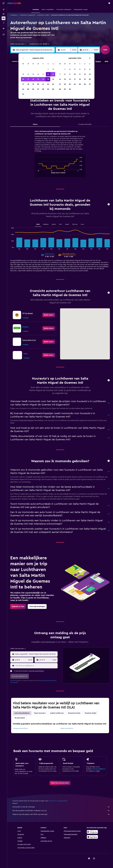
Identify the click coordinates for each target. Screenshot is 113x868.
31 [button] (23, 94)
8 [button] (48, 74)
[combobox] (18, 44)
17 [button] (23, 84)
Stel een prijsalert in (99, 769)
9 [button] (53, 74)
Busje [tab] (67, 224)
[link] (49, 315)
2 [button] (53, 69)
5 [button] (33, 74)
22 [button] (48, 84)
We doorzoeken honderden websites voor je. (61, 811)
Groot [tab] (54, 224)
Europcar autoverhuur (21, 728)
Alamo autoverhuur (67, 728)
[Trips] (4, 29)
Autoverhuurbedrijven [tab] (22, 713)
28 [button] (43, 89)
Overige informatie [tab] (85, 124)
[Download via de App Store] (92, 837)
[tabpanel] (60, 156)
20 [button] (38, 84)
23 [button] (53, 84)
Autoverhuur (14, 15)
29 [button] (48, 89)
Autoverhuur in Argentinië (27, 15)
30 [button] (53, 89)
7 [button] (43, 74)
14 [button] (43, 79)
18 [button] (28, 84)
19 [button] (33, 84)
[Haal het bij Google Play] (92, 832)
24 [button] (23, 89)
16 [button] (53, 79)
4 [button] (28, 74)
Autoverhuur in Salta (43, 15)
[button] (4, 3)
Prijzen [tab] (35, 124)
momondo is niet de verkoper (61, 807)
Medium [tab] (46, 224)
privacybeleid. (14, 682)
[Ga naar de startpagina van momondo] (14, 3)
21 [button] (43, 84)
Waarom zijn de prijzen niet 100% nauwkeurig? (61, 814)
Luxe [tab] (82, 224)
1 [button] (48, 69)
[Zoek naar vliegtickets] (4, 10)
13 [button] (38, 79)
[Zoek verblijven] (4, 14)
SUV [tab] (61, 224)
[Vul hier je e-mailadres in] (36, 666)
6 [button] (38, 74)
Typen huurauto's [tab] (40, 713)
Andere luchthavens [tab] (57, 713)
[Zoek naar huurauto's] (4, 18)
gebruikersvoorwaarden (48, 681)
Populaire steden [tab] (91, 713)
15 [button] (48, 79)
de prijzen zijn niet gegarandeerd (58, 801)
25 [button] (28, 89)
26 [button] (33, 89)
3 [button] (23, 74)
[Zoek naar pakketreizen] (4, 23)
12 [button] (33, 79)
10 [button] (23, 79)
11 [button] (28, 79)
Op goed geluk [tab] (20, 718)
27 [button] (38, 89)
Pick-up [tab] (75, 224)
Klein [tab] (38, 224)
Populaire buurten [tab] (74, 713)
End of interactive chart (37, 172)
